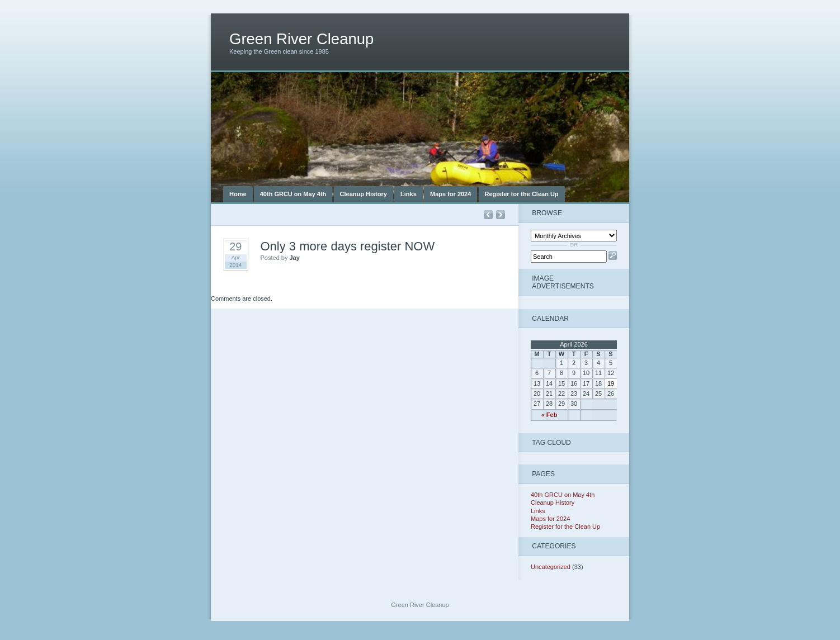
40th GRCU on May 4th (293, 194)
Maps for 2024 (450, 194)
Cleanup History (364, 194)
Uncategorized (551, 567)
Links (409, 194)
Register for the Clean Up (522, 194)
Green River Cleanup (301, 39)
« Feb (549, 415)
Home (238, 194)
